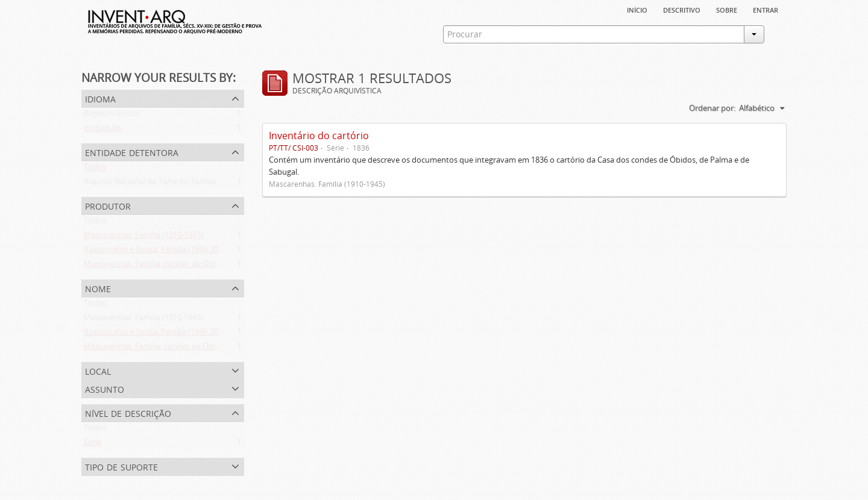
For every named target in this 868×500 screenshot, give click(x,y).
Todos (95, 169)
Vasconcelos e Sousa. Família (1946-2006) (156, 252)
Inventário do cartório (319, 136)
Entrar (766, 9)
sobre (727, 9)
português (102, 130)
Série (93, 445)
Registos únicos (112, 116)
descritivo (682, 9)
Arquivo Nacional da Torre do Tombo (150, 184)
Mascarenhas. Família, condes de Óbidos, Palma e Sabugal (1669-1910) (209, 266)
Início (637, 9)
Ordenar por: (712, 108)
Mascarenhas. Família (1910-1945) (143, 237)
